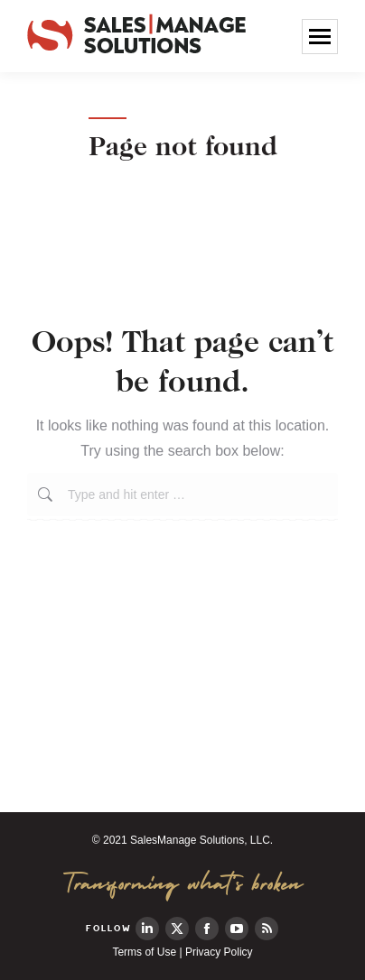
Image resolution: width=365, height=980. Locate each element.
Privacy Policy (219, 952)
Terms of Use (144, 952)
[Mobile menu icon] (320, 37)
